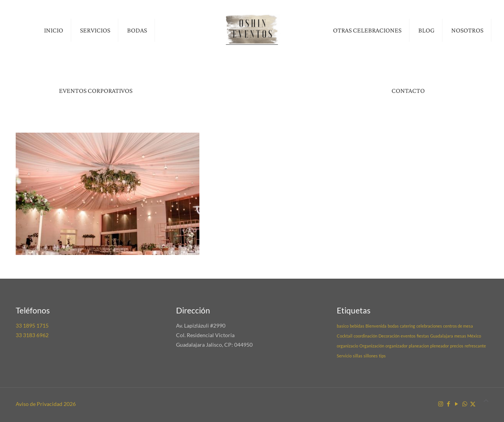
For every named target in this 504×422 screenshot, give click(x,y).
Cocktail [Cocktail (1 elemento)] (345, 336)
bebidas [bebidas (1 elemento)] (357, 326)
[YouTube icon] (457, 404)
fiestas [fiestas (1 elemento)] (423, 336)
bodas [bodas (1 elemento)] (393, 326)
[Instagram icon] (441, 404)
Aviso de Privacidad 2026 (46, 404)
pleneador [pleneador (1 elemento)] (440, 346)
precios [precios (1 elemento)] (457, 346)
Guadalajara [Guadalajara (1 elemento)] (442, 336)
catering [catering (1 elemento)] (408, 326)
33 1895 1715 (32, 325)
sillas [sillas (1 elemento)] (358, 356)
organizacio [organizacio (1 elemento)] (347, 346)
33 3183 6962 (32, 335)
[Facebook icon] (449, 404)
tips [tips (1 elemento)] (382, 356)
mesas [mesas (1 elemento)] (460, 336)
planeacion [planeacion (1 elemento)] (419, 346)
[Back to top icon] (486, 400)
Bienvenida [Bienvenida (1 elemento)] (376, 326)
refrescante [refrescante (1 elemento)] (475, 346)
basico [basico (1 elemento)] (343, 326)
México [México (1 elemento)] (474, 336)
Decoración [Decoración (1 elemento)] (389, 336)
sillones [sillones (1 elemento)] (371, 356)
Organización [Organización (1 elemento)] (372, 346)
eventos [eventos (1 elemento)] (408, 336)
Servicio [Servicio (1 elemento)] (344, 356)
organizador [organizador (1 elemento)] (396, 346)
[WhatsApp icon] (465, 404)
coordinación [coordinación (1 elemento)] (365, 336)
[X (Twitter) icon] (473, 404)
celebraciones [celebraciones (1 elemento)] (429, 326)
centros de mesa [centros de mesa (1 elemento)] (458, 326)
